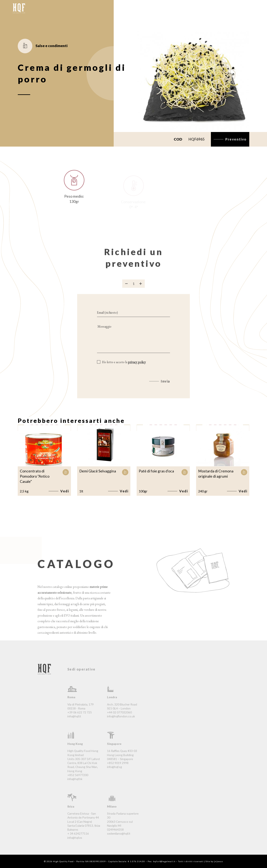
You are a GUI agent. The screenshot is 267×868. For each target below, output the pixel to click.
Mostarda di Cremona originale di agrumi (216, 474)
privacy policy (137, 367)
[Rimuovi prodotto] (126, 289)
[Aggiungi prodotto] (141, 289)
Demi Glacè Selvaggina (98, 471)
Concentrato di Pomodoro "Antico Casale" (35, 476)
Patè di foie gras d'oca (156, 471)
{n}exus (219, 861)
